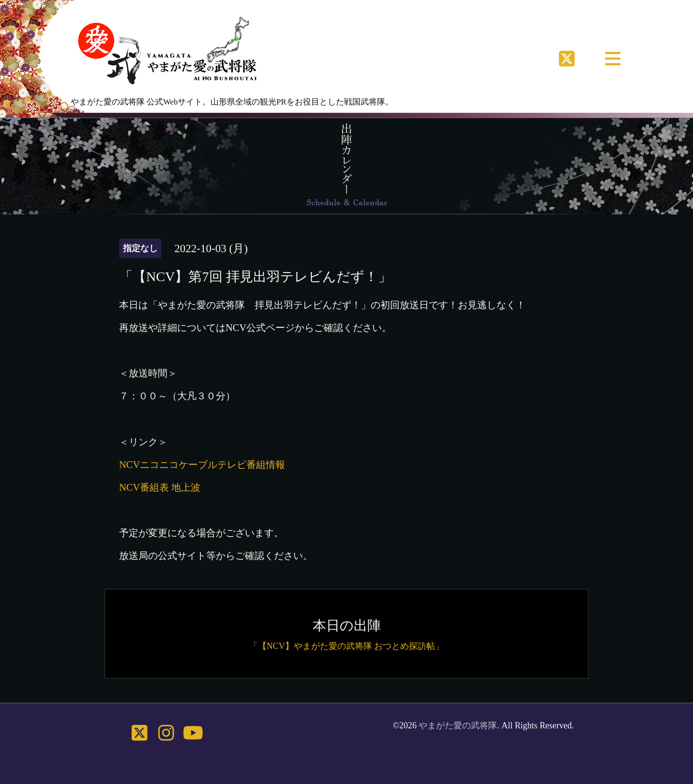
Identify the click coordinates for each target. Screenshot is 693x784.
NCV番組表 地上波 (160, 487)
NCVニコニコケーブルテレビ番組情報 (202, 465)
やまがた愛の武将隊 (458, 725)
